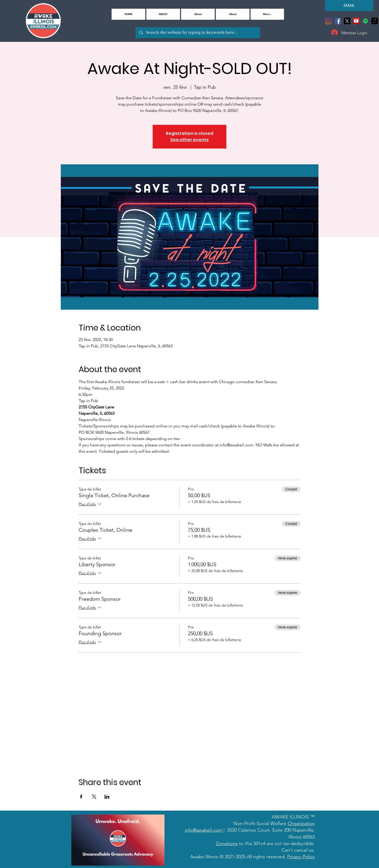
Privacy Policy (301, 857)
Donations (227, 844)
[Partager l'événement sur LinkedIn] (107, 797)
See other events (189, 140)
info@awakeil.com (203, 830)
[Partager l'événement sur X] (94, 797)
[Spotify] (365, 21)
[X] (347, 21)
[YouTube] (356, 21)
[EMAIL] (349, 6)
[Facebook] (338, 21)
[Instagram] (329, 21)
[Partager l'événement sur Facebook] (81, 797)
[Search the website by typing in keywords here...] (198, 33)
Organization (301, 823)
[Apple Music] (375, 21)
